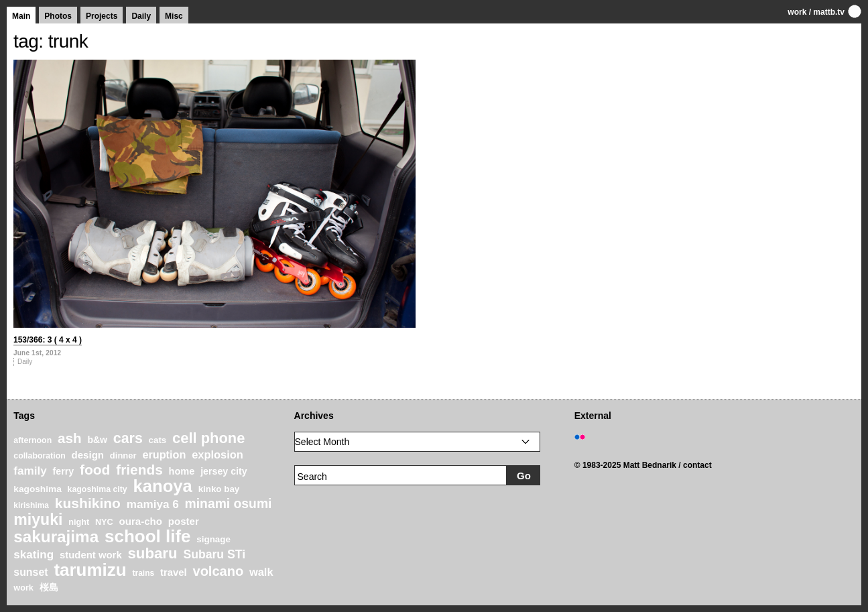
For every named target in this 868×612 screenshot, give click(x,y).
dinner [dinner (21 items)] (123, 455)
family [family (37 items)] (30, 471)
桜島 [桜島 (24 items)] (49, 587)
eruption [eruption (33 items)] (164, 454)
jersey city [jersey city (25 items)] (224, 471)
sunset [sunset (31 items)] (30, 572)
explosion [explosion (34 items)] (218, 454)
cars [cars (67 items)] (128, 438)
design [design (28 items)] (88, 455)
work (797, 12)
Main (21, 16)
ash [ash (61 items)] (70, 438)
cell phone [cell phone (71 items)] (208, 438)
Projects (102, 16)
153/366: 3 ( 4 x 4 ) (48, 340)
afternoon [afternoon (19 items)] (33, 440)
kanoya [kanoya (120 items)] (162, 486)
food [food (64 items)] (95, 470)
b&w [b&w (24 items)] (97, 440)
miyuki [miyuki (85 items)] (38, 519)
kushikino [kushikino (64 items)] (88, 503)
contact (697, 465)
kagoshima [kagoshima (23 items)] (38, 489)
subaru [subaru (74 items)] (152, 553)
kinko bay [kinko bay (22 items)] (219, 489)
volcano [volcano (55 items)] (219, 571)
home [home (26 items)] (182, 471)
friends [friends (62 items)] (139, 470)
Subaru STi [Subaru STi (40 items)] (214, 554)
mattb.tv (829, 12)
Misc (174, 16)
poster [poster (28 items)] (184, 521)
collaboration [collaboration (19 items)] (39, 456)
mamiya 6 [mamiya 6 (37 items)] (153, 504)
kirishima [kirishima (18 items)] (31, 505)
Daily (141, 16)
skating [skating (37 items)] (34, 555)
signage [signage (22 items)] (213, 539)
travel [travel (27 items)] (174, 572)
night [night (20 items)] (79, 522)
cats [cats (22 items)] (158, 440)
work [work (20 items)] (23, 588)
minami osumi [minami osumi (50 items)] (229, 503)
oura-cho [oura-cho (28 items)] (141, 521)
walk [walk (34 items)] (261, 572)
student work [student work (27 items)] (91, 555)
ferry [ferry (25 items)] (64, 471)
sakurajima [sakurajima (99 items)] (56, 537)
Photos (58, 16)
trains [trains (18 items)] (144, 573)
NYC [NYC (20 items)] (104, 522)
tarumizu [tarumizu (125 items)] (90, 570)
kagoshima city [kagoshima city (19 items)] (98, 489)
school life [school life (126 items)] (148, 536)
